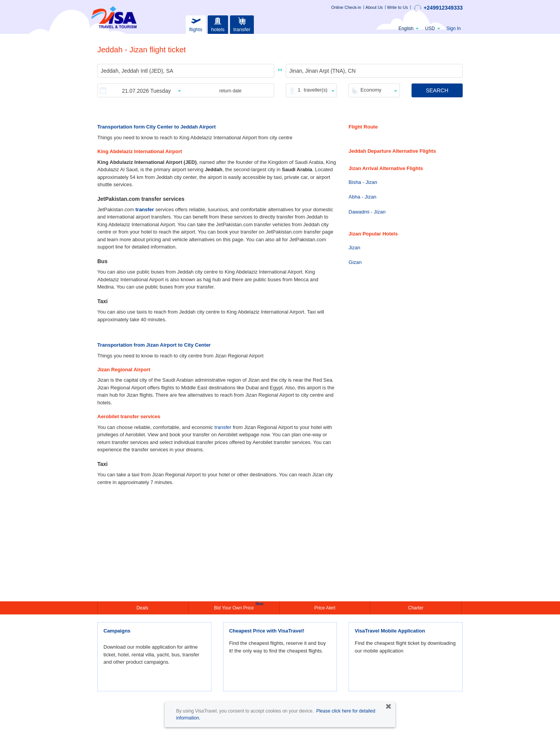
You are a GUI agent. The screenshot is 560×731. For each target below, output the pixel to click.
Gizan (355, 262)
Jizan (354, 248)
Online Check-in (346, 7)
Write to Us (397, 7)
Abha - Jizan (362, 197)
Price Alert (325, 608)
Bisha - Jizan (363, 182)
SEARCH (437, 90)
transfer (242, 24)
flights (196, 24)
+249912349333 (438, 8)
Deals (143, 608)
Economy (371, 90)
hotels (218, 24)
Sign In (454, 28)
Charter (416, 608)
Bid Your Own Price (235, 607)
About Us (374, 7)
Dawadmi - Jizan (367, 212)
